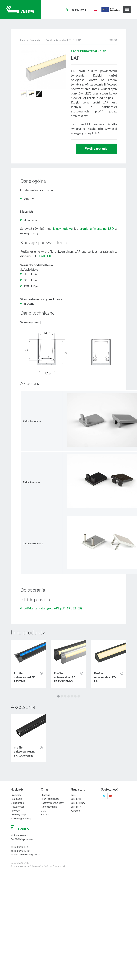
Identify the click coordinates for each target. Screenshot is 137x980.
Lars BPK (76, 807)
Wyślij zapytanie (96, 149)
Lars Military (78, 803)
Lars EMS (76, 799)
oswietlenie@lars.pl (29, 854)
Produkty (35, 40)
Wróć (111, 40)
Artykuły (16, 811)
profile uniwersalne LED (97, 229)
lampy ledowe (63, 229)
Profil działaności (50, 799)
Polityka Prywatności (54, 866)
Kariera (45, 814)
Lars (23, 40)
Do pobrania (18, 803)
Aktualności (17, 807)
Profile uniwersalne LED (59, 40)
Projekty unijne (19, 814)
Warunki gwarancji (21, 818)
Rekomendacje (49, 807)
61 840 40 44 (22, 847)
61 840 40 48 (22, 851)
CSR (43, 811)
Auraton (75, 811)
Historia (45, 795)
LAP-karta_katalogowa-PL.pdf (53, 608)
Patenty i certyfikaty (52, 803)
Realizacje (16, 799)
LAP (79, 40)
